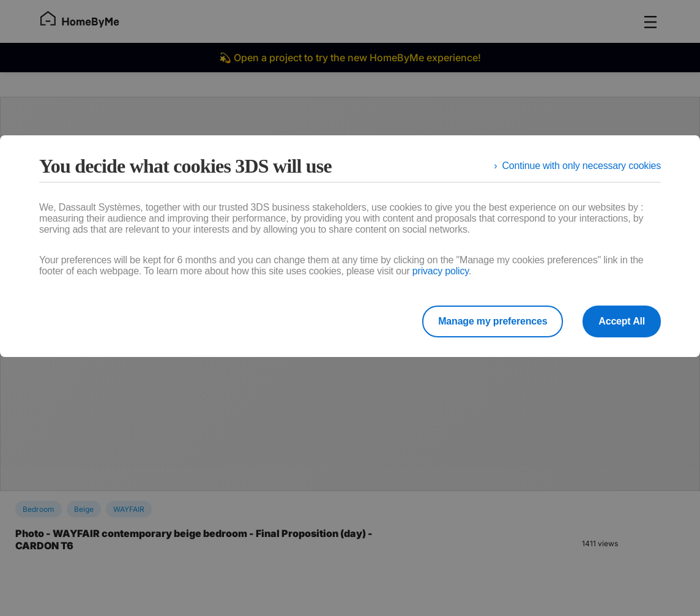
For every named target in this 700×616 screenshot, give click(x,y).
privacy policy (441, 271)
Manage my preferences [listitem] (493, 321)
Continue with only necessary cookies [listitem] (581, 166)
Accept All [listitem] (622, 321)
